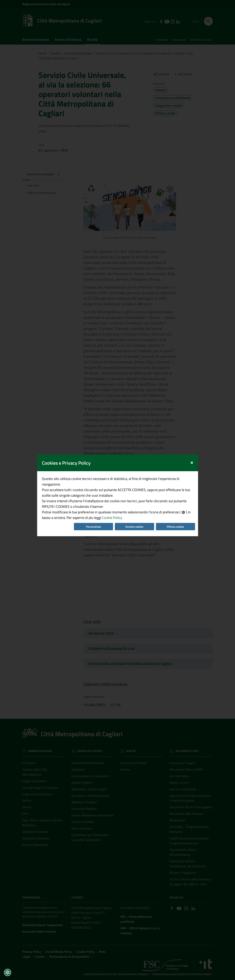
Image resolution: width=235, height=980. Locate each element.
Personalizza (93, 482)
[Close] (192, 417)
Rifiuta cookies (176, 482)
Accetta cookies (134, 482)
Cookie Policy (112, 473)
